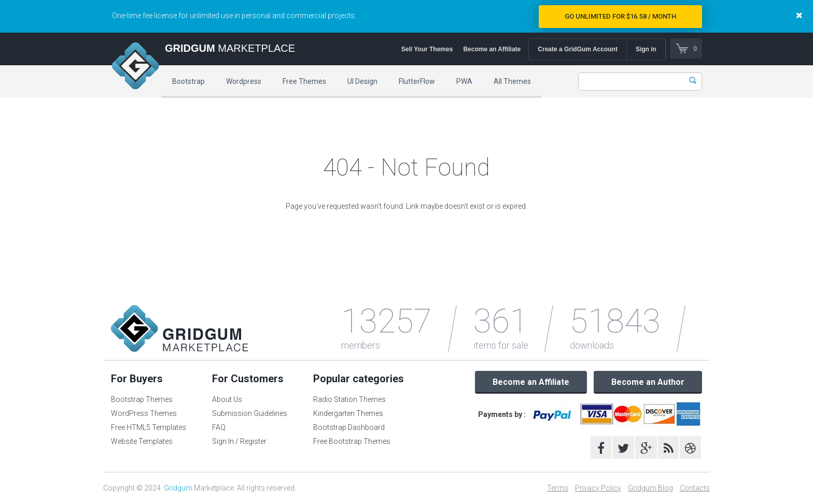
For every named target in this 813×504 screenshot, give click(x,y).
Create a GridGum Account (577, 49)
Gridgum (178, 488)
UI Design (362, 81)
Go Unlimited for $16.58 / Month (620, 16)
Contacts (695, 488)
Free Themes (304, 81)
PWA (464, 81)
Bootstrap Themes (142, 399)
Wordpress (244, 81)
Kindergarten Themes (348, 413)
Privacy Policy (598, 488)
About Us (227, 399)
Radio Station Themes (349, 399)
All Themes (512, 81)
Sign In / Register (239, 441)
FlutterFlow (417, 81)
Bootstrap (188, 81)
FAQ (219, 427)
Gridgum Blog (650, 488)
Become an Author (648, 382)
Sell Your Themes (427, 49)
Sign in (646, 49)
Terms (558, 488)
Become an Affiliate (491, 49)
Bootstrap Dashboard (349, 427)
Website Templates (142, 441)
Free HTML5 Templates (149, 427)
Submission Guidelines (250, 413)
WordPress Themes (144, 413)
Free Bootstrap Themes (352, 441)
